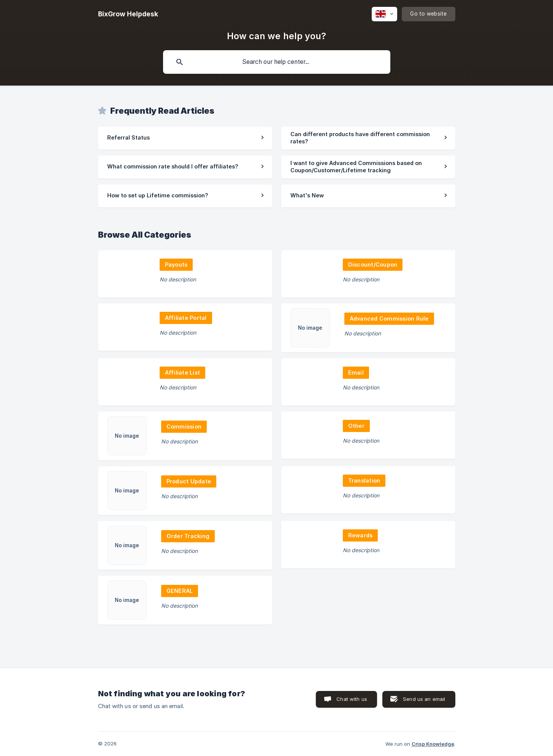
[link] (185, 138)
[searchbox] (277, 62)
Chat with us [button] (352, 699)
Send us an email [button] (424, 699)
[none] (128, 14)
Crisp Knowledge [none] (433, 744)
